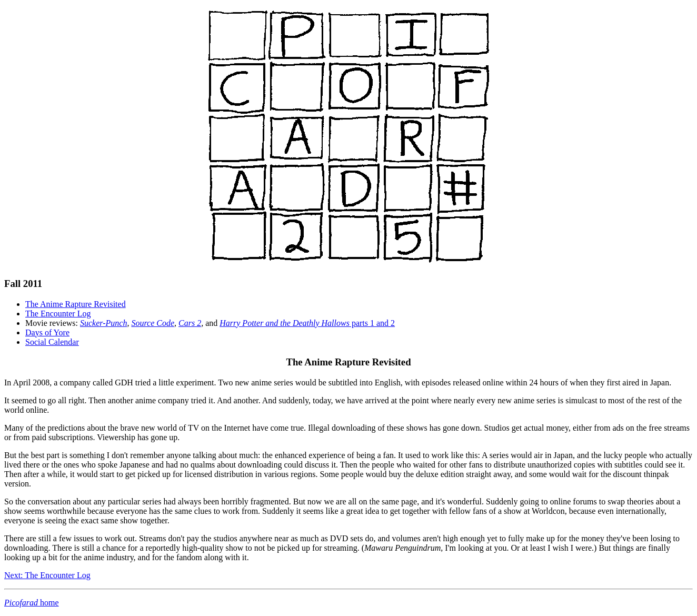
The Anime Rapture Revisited (76, 304)
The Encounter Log (58, 314)
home (32, 603)
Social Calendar (52, 342)
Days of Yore (47, 332)
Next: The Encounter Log (47, 575)
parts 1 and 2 (307, 323)
